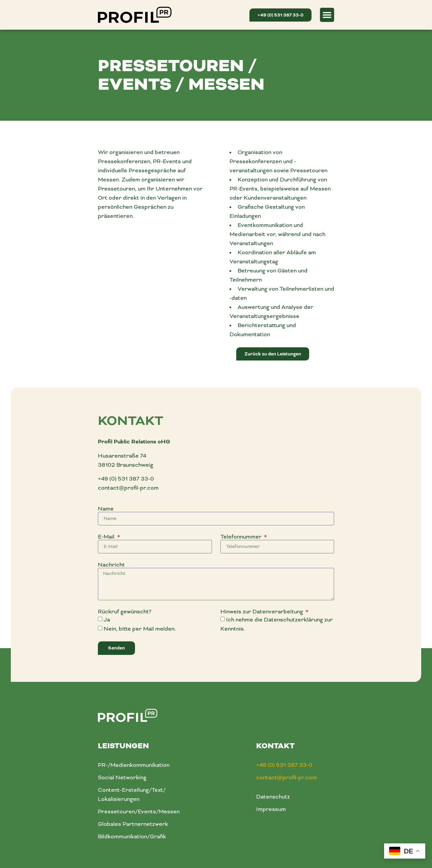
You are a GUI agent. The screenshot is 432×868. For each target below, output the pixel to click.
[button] (327, 15)
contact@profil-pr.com (128, 488)
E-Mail (107, 537)
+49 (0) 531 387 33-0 (126, 479)
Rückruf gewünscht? (125, 612)
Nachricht (111, 565)
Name (106, 509)
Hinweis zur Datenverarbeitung (262, 612)
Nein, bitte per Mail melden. (140, 629)
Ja (107, 620)
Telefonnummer (242, 537)
